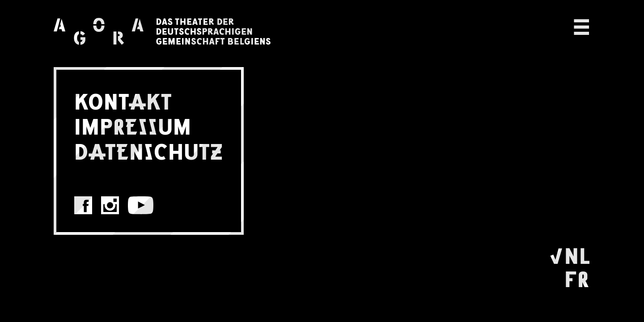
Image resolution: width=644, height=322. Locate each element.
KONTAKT (123, 100)
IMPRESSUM (133, 125)
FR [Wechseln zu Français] (577, 278)
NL (577, 254)
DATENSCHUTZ (149, 150)
